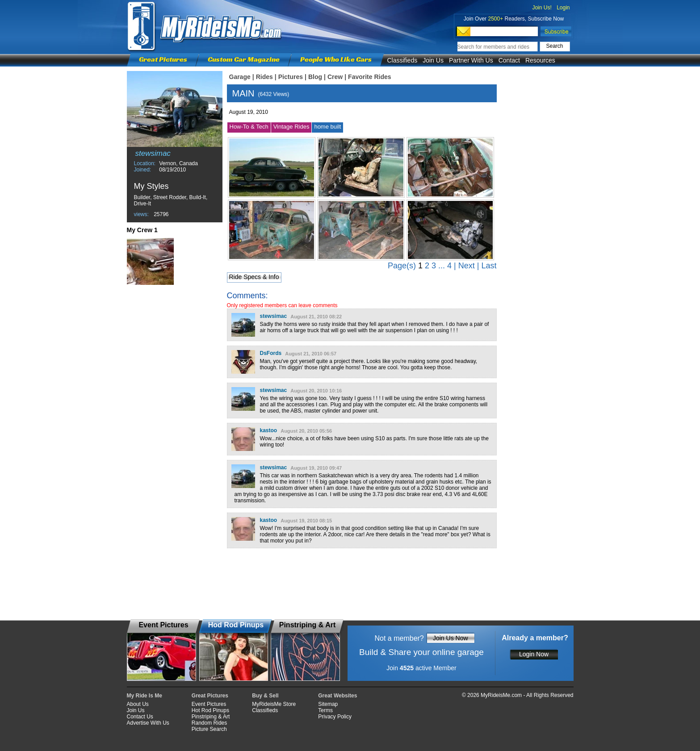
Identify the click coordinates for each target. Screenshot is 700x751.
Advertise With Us (148, 723)
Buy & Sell (265, 696)
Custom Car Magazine (244, 59)
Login (563, 8)
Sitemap (328, 704)
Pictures (291, 77)
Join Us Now (451, 638)
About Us (138, 704)
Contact (509, 60)
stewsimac (274, 316)
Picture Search (209, 729)
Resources (540, 60)
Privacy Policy (335, 717)
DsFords (271, 353)
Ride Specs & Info (254, 277)
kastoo (269, 430)
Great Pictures (163, 59)
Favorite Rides (369, 77)
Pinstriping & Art (211, 717)
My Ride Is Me (145, 696)
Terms (325, 710)
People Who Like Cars (336, 59)
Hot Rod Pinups (210, 710)
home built (327, 127)
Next (467, 266)
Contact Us (140, 717)
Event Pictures (209, 704)
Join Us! (542, 8)
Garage (240, 77)
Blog (315, 77)
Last (489, 266)
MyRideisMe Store (274, 704)
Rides (264, 77)
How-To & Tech (249, 127)
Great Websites (337, 696)
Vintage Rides (291, 127)
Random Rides (209, 723)
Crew (335, 77)
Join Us (433, 60)
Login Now (534, 654)
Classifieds (402, 60)
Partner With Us (471, 60)
